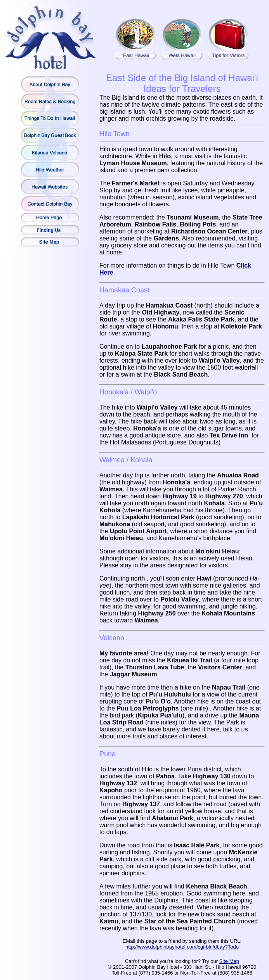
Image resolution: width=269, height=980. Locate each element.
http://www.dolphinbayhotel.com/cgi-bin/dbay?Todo (182, 947)
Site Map (229, 961)
